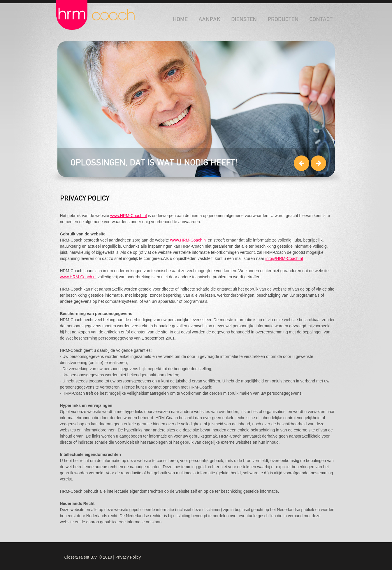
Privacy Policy (128, 557)
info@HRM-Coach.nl (284, 258)
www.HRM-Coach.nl (128, 216)
